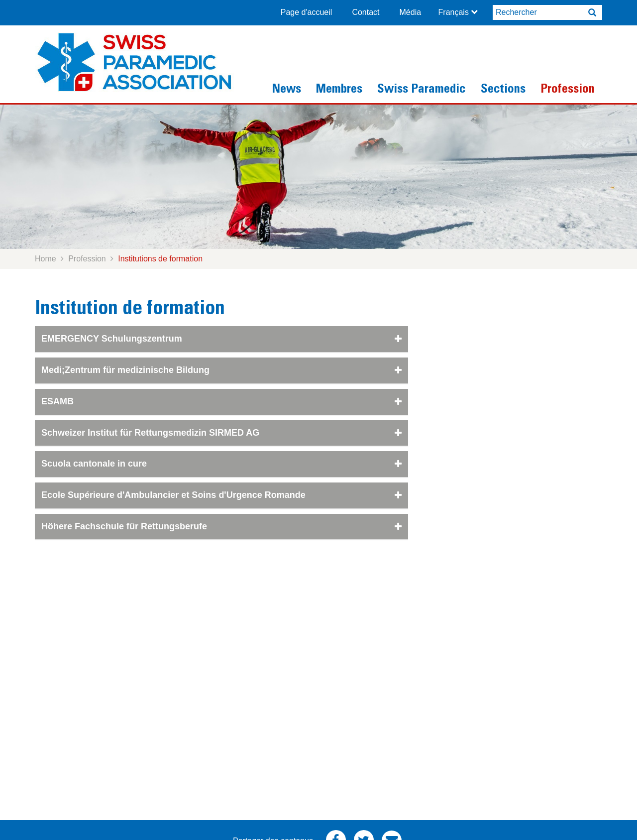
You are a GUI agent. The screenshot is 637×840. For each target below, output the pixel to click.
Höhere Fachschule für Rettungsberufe (221, 526)
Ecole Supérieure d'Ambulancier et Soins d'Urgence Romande (221, 495)
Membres (339, 90)
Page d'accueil (307, 12)
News (286, 90)
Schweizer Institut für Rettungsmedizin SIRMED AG (221, 433)
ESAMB (221, 401)
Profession (568, 90)
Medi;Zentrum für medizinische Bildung (221, 370)
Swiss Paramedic (422, 90)
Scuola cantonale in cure (221, 464)
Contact (366, 12)
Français (454, 12)
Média (411, 12)
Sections (503, 90)
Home (46, 259)
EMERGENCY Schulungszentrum (221, 339)
